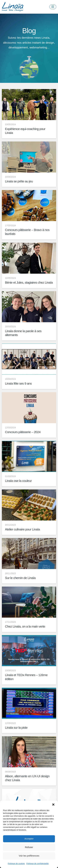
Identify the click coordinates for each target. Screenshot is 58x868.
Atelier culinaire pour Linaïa (22, 529)
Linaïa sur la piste (16, 728)
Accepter (29, 839)
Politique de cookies (16, 864)
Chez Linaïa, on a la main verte (25, 626)
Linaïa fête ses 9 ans (18, 383)
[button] (53, 804)
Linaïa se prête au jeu (19, 181)
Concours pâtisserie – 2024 (23, 432)
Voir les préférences (29, 856)
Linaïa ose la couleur (18, 481)
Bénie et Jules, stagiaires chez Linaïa (29, 282)
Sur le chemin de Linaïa (20, 578)
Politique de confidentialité (38, 864)
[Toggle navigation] (53, 7)
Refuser (29, 847)
